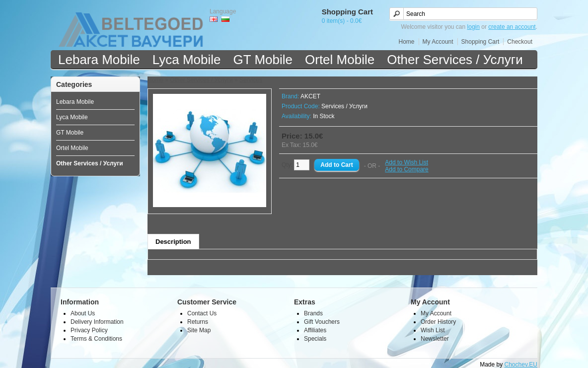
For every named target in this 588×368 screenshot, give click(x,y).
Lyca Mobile (187, 60)
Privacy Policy (89, 330)
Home (407, 42)
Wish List (433, 330)
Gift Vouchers (322, 322)
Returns (198, 322)
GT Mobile (263, 60)
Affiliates (315, 330)
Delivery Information (97, 322)
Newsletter (435, 339)
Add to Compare (406, 169)
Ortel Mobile (340, 60)
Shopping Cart (480, 42)
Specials (315, 339)
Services (251, 80)
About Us (83, 313)
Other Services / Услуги (455, 60)
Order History (438, 322)
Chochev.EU (521, 365)
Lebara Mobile (99, 60)
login (474, 27)
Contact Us (202, 313)
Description (173, 242)
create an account (512, 27)
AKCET (310, 96)
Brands (313, 313)
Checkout (520, 42)
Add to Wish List (406, 162)
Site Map (199, 330)
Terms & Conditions (96, 339)
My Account (438, 42)
